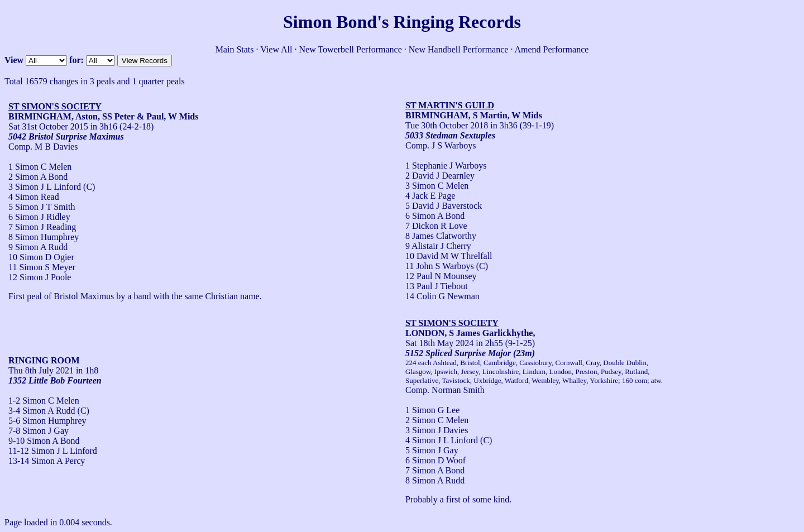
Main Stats (235, 49)
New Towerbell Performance (351, 49)
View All (276, 49)
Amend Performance (552, 49)
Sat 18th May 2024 (439, 343)
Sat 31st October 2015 (48, 126)
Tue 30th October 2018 (447, 125)
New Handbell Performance (459, 49)
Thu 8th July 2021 (41, 370)
